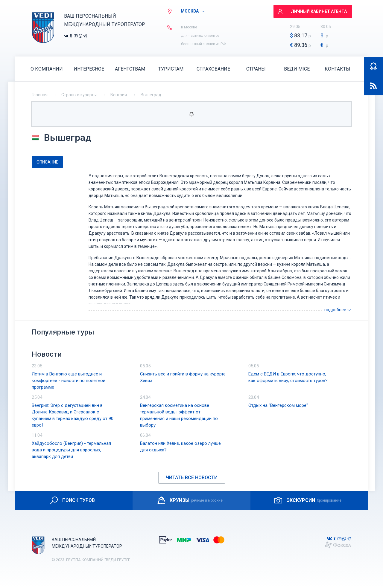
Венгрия (119, 95)
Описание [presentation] (47, 162)
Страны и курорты (79, 95)
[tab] (47, 162)
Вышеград (151, 95)
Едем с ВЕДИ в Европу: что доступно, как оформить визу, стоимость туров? (288, 377)
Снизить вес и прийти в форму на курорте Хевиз (183, 377)
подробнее (338, 310)
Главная (40, 95)
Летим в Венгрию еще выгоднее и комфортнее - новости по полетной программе (69, 381)
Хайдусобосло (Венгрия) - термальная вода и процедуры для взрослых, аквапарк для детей (71, 450)
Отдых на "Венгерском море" (278, 405)
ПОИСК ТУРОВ (72, 500)
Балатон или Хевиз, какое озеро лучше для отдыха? (180, 447)
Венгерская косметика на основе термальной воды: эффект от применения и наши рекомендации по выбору (179, 415)
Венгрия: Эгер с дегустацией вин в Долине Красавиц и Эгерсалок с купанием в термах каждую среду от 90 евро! (73, 415)
